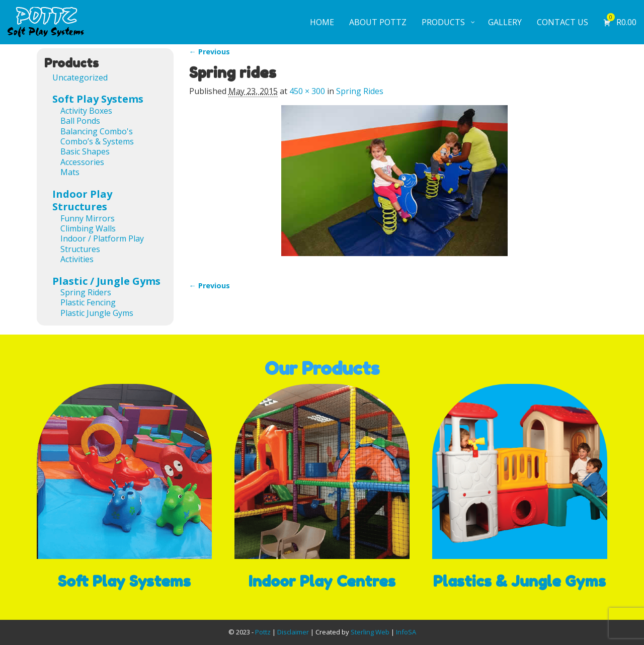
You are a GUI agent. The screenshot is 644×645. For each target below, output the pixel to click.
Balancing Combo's (97, 131)
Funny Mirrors (88, 218)
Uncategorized (80, 77)
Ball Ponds (80, 121)
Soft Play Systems (98, 99)
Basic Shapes (85, 151)
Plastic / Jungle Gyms (106, 281)
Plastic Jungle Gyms (97, 313)
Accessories (82, 162)
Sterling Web (370, 632)
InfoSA (406, 632)
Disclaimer (293, 632)
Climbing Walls (88, 228)
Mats (70, 172)
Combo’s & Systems (97, 141)
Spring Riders (86, 292)
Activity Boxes (86, 111)
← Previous (210, 52)
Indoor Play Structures (82, 200)
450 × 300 (307, 91)
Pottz (263, 632)
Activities (77, 259)
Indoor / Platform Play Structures (102, 244)
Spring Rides (360, 91)
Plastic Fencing (88, 302)
